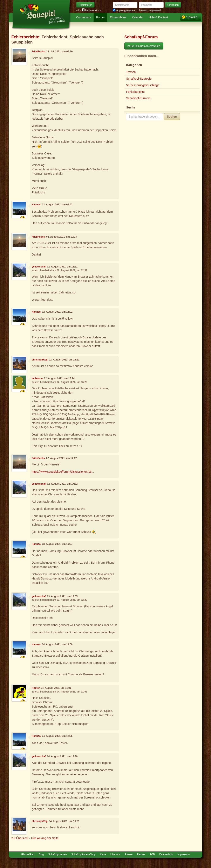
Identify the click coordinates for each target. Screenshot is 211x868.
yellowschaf (39, 267)
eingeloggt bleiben (124, 11)
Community (84, 17)
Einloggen (173, 5)
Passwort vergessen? (150, 10)
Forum (100, 17)
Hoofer (36, 688)
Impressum (183, 854)
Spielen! (192, 17)
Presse (129, 854)
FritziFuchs (38, 52)
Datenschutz (166, 854)
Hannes (36, 205)
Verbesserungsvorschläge (143, 85)
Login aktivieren (92, 10)
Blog (41, 854)
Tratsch (131, 72)
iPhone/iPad (28, 854)
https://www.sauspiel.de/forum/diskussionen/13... (63, 472)
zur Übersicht (20, 838)
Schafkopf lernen (57, 854)
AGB (152, 854)
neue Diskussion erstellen (144, 46)
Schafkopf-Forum (141, 37)
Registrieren (86, 5)
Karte (103, 854)
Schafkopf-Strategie (139, 79)
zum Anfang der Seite (45, 838)
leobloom (37, 378)
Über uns (115, 854)
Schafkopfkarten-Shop (83, 854)
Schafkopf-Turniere (138, 98)
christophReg (40, 360)
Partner (141, 854)
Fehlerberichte (25, 37)
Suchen (172, 117)
